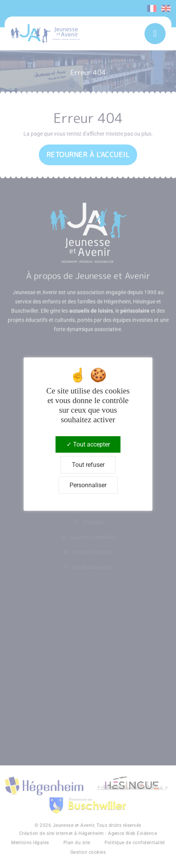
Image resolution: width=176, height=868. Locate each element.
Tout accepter (88, 444)
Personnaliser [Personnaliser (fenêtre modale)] (88, 485)
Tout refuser (88, 465)
